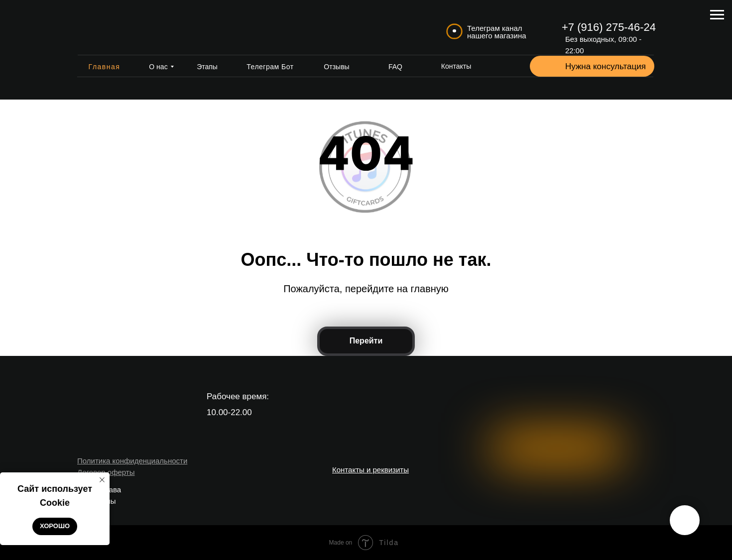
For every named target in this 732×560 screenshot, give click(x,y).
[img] (118, 27)
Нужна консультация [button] (606, 66)
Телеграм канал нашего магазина (497, 32)
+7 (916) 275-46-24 (609, 27)
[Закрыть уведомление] (102, 480)
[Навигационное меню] (717, 15)
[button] (546, 67)
